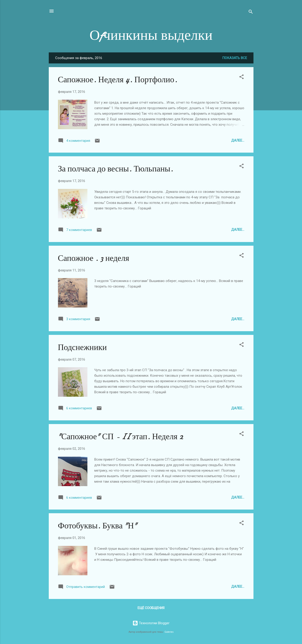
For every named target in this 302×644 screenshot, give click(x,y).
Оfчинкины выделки (151, 35)
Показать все (235, 58)
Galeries (169, 632)
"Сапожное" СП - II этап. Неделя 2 (121, 437)
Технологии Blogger (151, 623)
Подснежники (82, 347)
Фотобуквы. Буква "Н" (98, 526)
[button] (242, 78)
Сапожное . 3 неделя (94, 258)
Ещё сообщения (151, 608)
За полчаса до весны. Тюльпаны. (116, 169)
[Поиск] (251, 13)
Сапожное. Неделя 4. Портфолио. (118, 80)
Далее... (238, 140)
